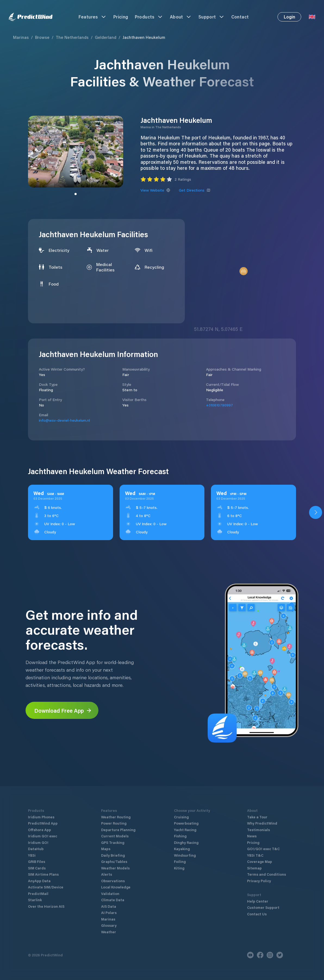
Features (93, 17)
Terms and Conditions (267, 874)
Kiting (179, 868)
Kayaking (182, 849)
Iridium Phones (41, 817)
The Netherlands (72, 37)
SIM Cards (37, 868)
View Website (155, 190)
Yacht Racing (185, 830)
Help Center (258, 901)
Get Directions (195, 190)
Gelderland (106, 37)
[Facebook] (260, 955)
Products (149, 17)
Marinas (21, 37)
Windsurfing (185, 855)
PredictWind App (43, 823)
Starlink (35, 900)
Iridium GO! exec (43, 836)
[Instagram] (270, 955)
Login (289, 17)
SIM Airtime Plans (43, 874)
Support (212, 17)
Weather (109, 932)
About (181, 17)
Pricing (121, 17)
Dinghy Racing (186, 842)
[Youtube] (250, 955)
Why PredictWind (262, 823)
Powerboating (186, 823)
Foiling (180, 861)
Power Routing (114, 823)
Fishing (180, 836)
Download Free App (63, 710)
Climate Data (113, 900)
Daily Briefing (113, 855)
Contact (240, 17)
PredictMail (38, 893)
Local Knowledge (116, 887)
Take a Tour (257, 817)
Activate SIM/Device (46, 887)
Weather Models (115, 868)
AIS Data (109, 906)
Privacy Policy (259, 881)
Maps (106, 849)
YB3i (32, 855)
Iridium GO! (38, 842)
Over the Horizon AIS (46, 906)
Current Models (115, 836)
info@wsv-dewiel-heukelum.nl (64, 420)
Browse (42, 37)
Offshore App (40, 830)
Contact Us (257, 914)
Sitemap (254, 868)
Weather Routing (116, 817)
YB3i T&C (255, 855)
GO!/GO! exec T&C (263, 849)
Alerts (107, 874)
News (252, 836)
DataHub (36, 849)
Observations (113, 881)
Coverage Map (260, 861)
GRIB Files (37, 861)
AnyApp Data (39, 881)
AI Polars (109, 912)
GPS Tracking (113, 842)
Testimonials (258, 830)
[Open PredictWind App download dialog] (316, 512)
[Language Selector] (312, 17)
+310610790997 (219, 405)
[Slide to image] (76, 194)
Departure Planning (118, 830)
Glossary (109, 925)
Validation (110, 893)
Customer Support (263, 907)
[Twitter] (280, 955)
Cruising (181, 817)
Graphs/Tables (114, 861)
